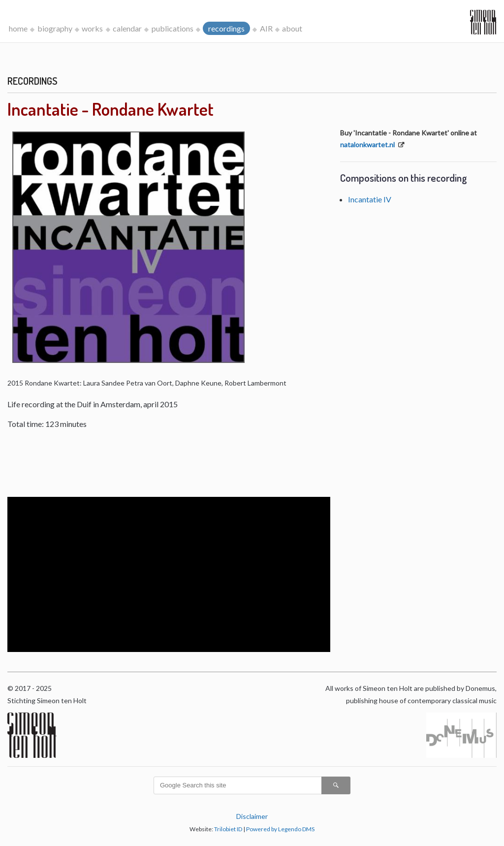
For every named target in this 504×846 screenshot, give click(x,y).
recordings (226, 28)
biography (55, 28)
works (92, 28)
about (292, 28)
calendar (127, 28)
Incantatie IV (370, 199)
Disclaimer (252, 816)
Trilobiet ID (228, 829)
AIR (266, 28)
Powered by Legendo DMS (280, 829)
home (18, 28)
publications (173, 28)
